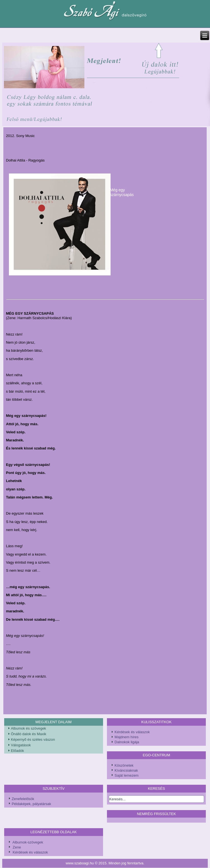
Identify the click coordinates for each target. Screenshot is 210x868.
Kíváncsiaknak (126, 770)
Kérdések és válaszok (132, 732)
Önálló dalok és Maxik (29, 734)
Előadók (17, 751)
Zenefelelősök (23, 799)
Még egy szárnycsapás (122, 192)
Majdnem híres (126, 737)
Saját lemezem (126, 775)
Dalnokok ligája (127, 742)
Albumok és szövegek (28, 728)
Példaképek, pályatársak (31, 804)
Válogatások (21, 745)
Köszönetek (124, 765)
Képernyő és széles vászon (33, 739)
